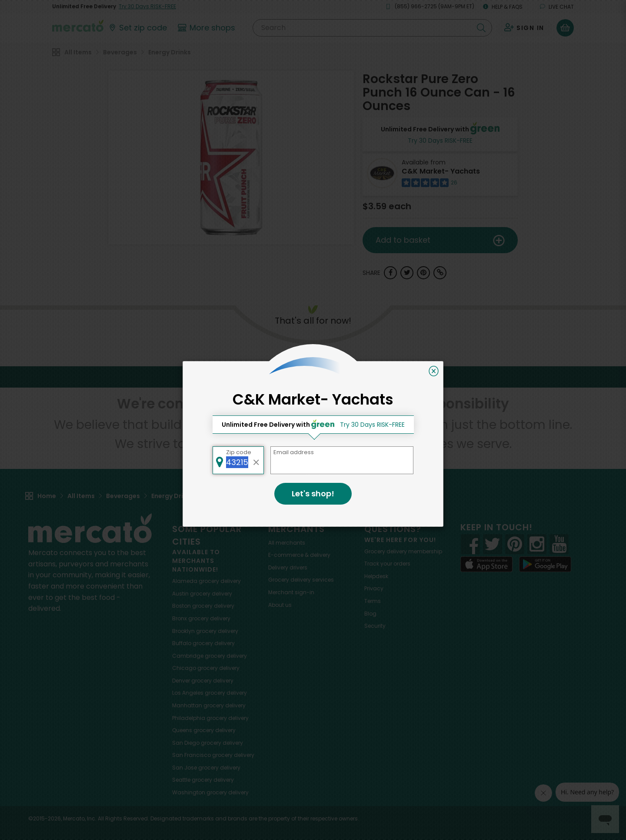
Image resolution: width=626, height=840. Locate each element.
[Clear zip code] (256, 460)
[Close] (434, 371)
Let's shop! (313, 494)
